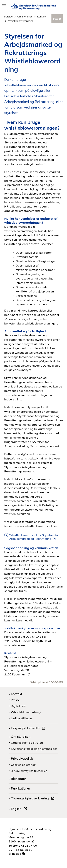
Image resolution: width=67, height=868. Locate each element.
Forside (8, 16)
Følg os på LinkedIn (29, 729)
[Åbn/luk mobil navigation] (4, 6)
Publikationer (21, 788)
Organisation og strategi (27, 743)
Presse (15, 700)
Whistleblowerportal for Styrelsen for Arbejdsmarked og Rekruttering (34, 537)
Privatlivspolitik (22, 758)
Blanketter (18, 779)
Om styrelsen (25, 16)
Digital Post (19, 706)
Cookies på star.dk (23, 765)
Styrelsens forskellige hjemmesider (34, 749)
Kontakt (42, 16)
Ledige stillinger (22, 718)
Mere (57, 19)
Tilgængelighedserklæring (33, 799)
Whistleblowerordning (26, 712)
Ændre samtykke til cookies (29, 771)
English (20, 809)
